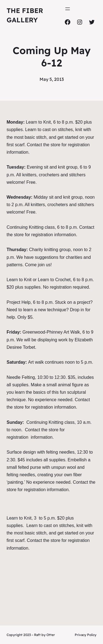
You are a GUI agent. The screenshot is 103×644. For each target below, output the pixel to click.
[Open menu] (68, 9)
